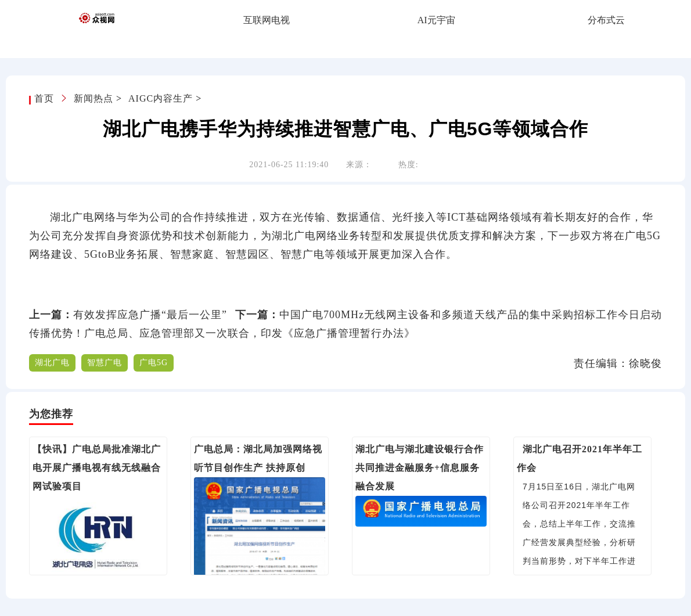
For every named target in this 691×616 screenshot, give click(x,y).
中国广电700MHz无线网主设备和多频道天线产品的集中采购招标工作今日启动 (471, 315)
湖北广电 (52, 363)
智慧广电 (105, 363)
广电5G (154, 363)
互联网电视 (267, 20)
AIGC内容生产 (161, 98)
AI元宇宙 (436, 20)
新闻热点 (93, 98)
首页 (46, 98)
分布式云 (606, 20)
